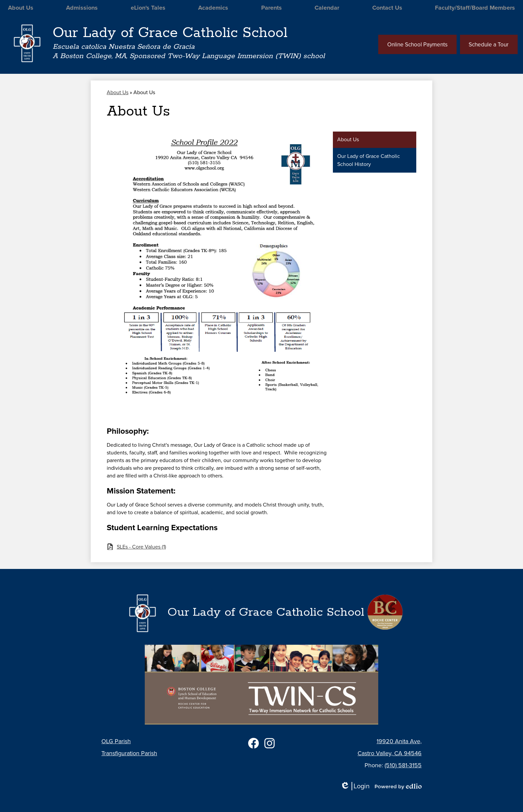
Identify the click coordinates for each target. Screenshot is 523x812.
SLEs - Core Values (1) (141, 548)
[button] (20, 8)
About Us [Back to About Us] (118, 94)
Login (355, 786)
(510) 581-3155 (403, 765)
